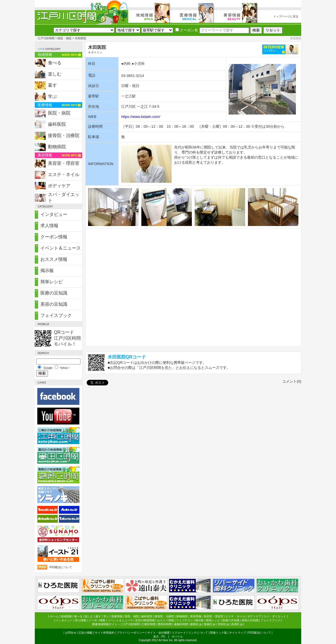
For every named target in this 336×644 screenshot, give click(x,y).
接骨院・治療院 (64, 135)
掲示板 (47, 270)
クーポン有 (187, 30)
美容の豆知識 (54, 304)
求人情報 (49, 226)
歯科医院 (57, 124)
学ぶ (52, 96)
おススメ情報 (54, 259)
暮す (52, 85)
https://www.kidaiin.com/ (141, 117)
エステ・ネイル (64, 174)
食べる (55, 63)
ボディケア (59, 186)
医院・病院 (65, 38)
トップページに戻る (286, 16)
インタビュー (54, 214)
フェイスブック (56, 315)
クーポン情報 (54, 237)
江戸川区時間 (46, 38)
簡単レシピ (52, 282)
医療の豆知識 (54, 293)
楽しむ (55, 74)
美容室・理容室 (64, 163)
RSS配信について (61, 567)
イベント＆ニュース (61, 248)
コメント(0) (292, 381)
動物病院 (57, 147)
